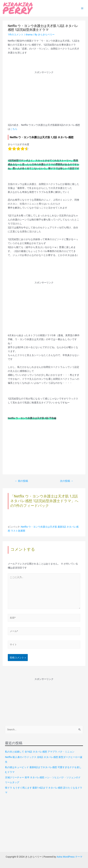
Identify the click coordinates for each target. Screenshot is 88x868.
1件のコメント (16, 35)
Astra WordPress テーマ (69, 857)
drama (29, 35)
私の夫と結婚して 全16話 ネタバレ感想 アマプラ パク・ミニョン (40, 752)
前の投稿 (21, 481)
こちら (14, 129)
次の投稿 (67, 481)
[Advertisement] (44, 93)
